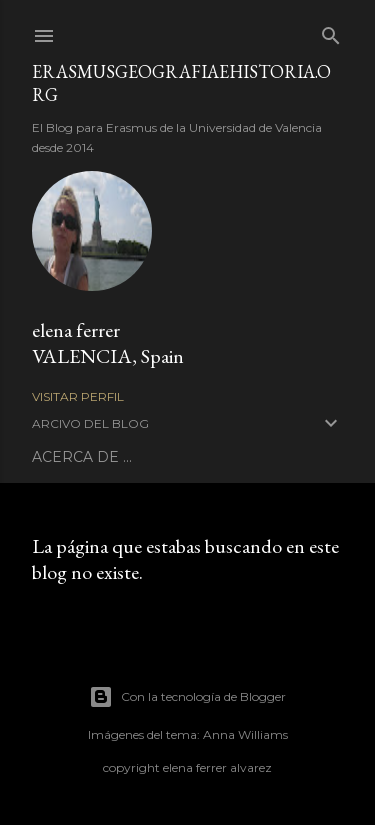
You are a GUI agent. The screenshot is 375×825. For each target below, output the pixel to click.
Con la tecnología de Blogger (187, 697)
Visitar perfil (78, 396)
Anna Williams (245, 734)
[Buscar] (331, 31)
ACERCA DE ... (82, 457)
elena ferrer (76, 330)
